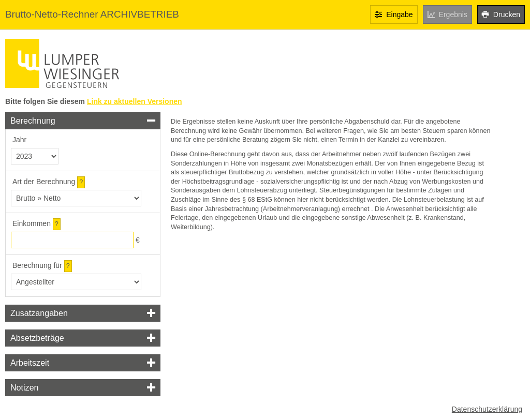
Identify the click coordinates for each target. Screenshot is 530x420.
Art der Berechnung (44, 182)
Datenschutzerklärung (487, 409)
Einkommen (32, 223)
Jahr (19, 140)
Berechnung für (37, 265)
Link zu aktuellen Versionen (135, 101)
